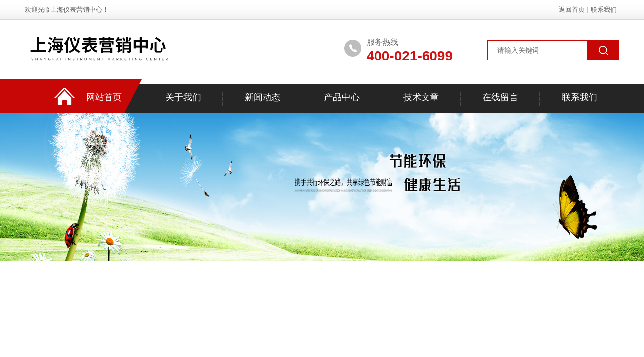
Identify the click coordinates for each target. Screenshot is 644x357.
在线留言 (500, 97)
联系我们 (604, 10)
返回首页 (572, 10)
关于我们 (183, 97)
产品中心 (342, 97)
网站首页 (104, 97)
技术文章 (421, 97)
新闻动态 (263, 97)
